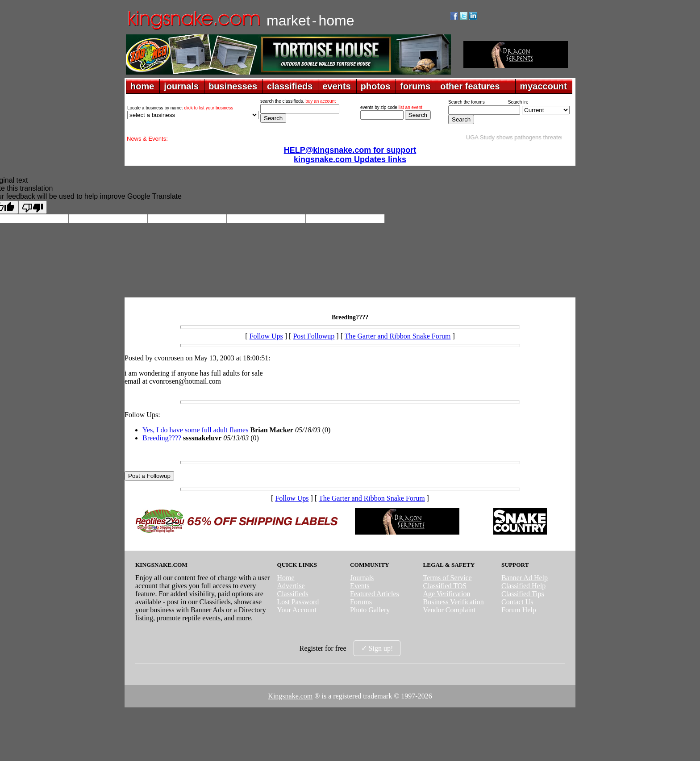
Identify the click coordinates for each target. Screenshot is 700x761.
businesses (233, 86)
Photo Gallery (370, 610)
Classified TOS (445, 586)
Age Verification (447, 594)
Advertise (291, 586)
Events (360, 586)
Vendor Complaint (450, 610)
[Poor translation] (33, 207)
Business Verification (454, 602)
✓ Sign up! (377, 648)
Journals (362, 578)
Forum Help (519, 610)
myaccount (543, 86)
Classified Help (523, 586)
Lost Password (298, 602)
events (336, 86)
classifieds (290, 86)
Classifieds (292, 594)
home (142, 86)
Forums (361, 602)
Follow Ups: (142, 415)
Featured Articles (375, 594)
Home (285, 578)
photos (376, 86)
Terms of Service (448, 578)
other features (470, 86)
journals (181, 86)
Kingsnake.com (290, 696)
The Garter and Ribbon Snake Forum (398, 336)
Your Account (297, 610)
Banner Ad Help (525, 578)
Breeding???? (162, 438)
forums (415, 86)
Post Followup (314, 336)
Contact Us (517, 602)
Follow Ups (266, 336)
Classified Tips (523, 594)
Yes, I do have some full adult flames (196, 430)
